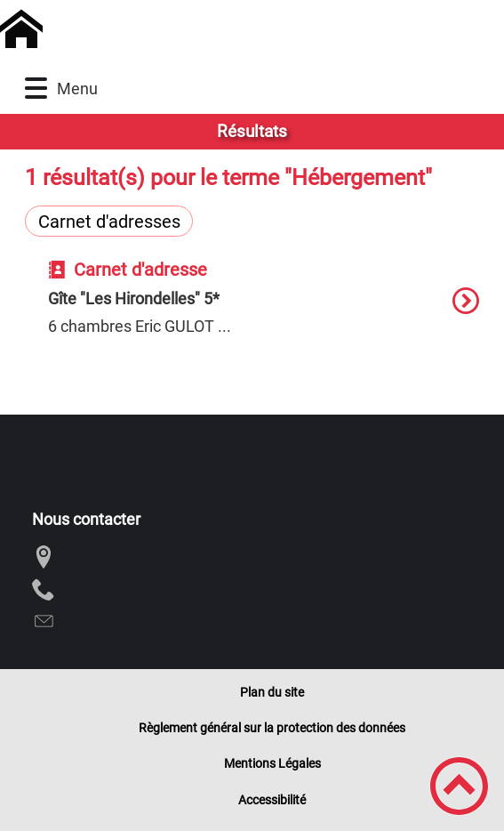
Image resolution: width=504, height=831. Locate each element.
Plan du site (272, 692)
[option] (263, 310)
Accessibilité (272, 800)
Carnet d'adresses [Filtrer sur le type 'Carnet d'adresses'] (109, 222)
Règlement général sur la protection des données (272, 728)
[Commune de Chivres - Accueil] (198, 29)
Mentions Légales (272, 763)
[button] (36, 89)
